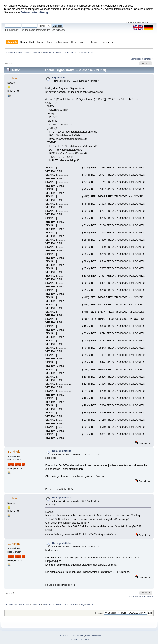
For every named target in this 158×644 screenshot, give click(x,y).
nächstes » (148, 59)
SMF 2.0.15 (66, 636)
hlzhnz (12, 78)
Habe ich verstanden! (138, 22)
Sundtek (14, 452)
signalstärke (60, 78)
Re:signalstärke (62, 451)
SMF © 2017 (78, 636)
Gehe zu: (99, 613)
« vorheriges (135, 59)
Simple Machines (93, 636)
